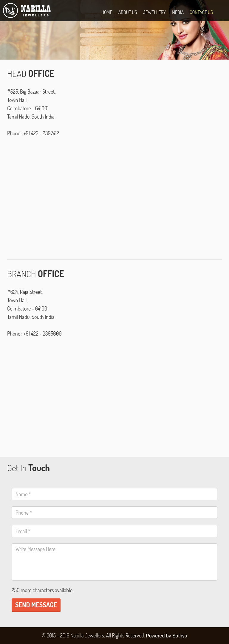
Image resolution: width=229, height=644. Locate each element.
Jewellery (154, 12)
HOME (107, 12)
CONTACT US (201, 12)
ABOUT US (128, 12)
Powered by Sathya (167, 636)
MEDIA (178, 12)
